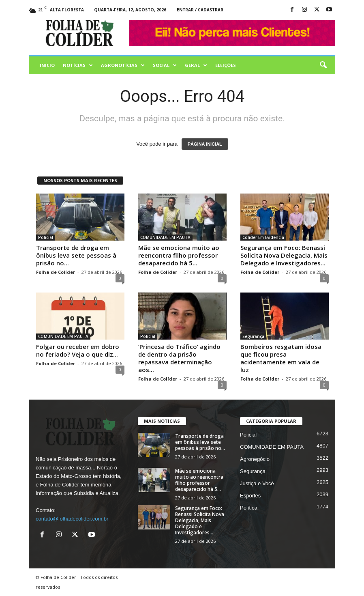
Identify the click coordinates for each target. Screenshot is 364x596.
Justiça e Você (257, 483)
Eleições (226, 65)
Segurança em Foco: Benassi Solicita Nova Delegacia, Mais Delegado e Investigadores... (284, 255)
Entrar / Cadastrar (200, 10)
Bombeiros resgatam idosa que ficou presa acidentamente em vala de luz (281, 358)
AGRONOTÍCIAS (123, 65)
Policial (46, 237)
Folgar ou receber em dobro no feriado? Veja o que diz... (78, 350)
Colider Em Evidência (263, 237)
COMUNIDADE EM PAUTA (165, 237)
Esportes (250, 496)
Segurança (253, 336)
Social (165, 65)
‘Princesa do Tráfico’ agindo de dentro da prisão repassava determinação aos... (179, 358)
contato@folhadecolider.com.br (72, 519)
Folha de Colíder (56, 272)
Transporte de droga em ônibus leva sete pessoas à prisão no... (76, 255)
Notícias (78, 65)
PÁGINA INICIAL (205, 144)
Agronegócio (255, 459)
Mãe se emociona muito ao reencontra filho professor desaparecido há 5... (179, 255)
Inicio (47, 65)
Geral (196, 65)
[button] (323, 65)
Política (249, 508)
